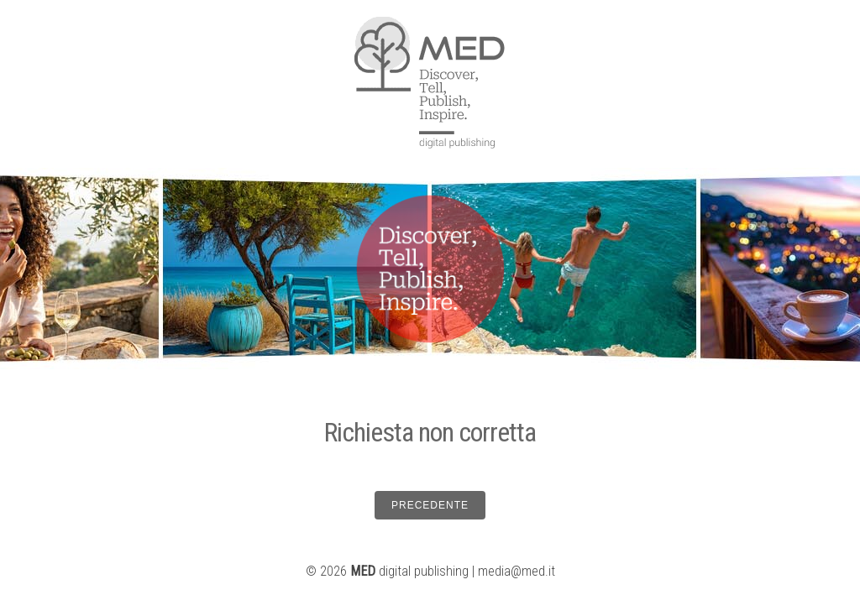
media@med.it (517, 571)
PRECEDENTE (430, 505)
